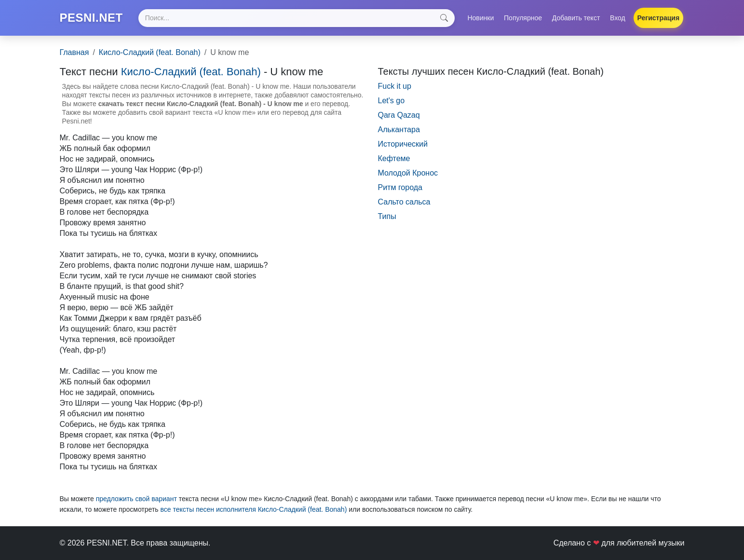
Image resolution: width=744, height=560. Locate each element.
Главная (74, 52)
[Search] (297, 18)
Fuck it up (395, 86)
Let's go (392, 101)
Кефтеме (394, 158)
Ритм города (400, 187)
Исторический (403, 144)
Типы (387, 216)
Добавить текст (576, 18)
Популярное (523, 18)
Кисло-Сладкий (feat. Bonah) (150, 52)
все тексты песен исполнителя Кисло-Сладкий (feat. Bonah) (253, 509)
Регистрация (659, 18)
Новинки (480, 18)
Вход (618, 18)
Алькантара (399, 130)
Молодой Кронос (408, 173)
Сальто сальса (404, 202)
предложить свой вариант (136, 499)
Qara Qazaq (399, 115)
